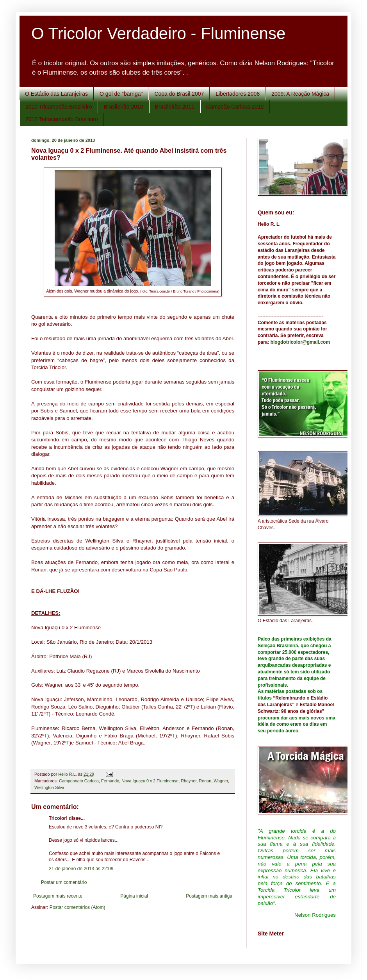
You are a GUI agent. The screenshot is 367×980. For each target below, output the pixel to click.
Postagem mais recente (58, 896)
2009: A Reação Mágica (300, 94)
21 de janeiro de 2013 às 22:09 (81, 869)
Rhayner (189, 781)
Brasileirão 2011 (175, 107)
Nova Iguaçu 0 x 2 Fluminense (150, 781)
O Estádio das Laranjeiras (56, 94)
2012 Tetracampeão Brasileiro (62, 119)
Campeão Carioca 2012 (235, 107)
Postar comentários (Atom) (77, 907)
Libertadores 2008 (238, 94)
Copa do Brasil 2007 (179, 94)
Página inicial (134, 896)
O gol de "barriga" (121, 94)
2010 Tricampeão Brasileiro (59, 107)
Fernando (110, 781)
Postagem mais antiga (209, 896)
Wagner (221, 781)
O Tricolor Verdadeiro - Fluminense (158, 33)
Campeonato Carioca (79, 781)
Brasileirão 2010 (123, 107)
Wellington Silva (49, 787)
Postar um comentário (64, 882)
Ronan (205, 781)
